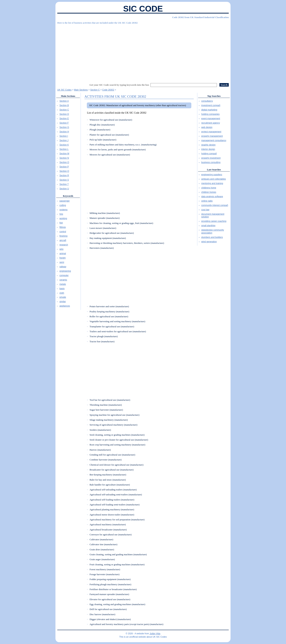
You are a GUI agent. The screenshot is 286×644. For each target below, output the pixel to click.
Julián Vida (155, 634)
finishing (63, 236)
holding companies (210, 114)
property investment (211, 158)
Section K (64, 145)
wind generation (209, 242)
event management (211, 119)
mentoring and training (212, 183)
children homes (209, 192)
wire (61, 249)
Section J (64, 140)
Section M (64, 154)
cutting (63, 205)
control (63, 232)
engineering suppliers (212, 175)
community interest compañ (215, 205)
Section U (64, 189)
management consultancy (214, 140)
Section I (64, 136)
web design (207, 127)
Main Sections (68, 96)
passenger (65, 201)
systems (63, 210)
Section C (64, 110)
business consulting (211, 162)
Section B (64, 105)
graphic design (208, 145)
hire (61, 214)
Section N (64, 158)
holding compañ (209, 154)
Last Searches (214, 170)
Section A (64, 101)
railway (63, 267)
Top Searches (214, 96)
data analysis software (212, 197)
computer (64, 275)
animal (63, 254)
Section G (64, 127)
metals (63, 284)
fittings (63, 227)
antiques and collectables (214, 179)
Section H (64, 132)
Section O (64, 162)
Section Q (64, 171)
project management (211, 132)
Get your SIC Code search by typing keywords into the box (119, 85)
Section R (64, 176)
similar (63, 302)
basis (62, 289)
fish (61, 223)
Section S (64, 180)
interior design (208, 149)
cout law (205, 210)
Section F (64, 123)
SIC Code (143, 9)
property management (212, 136)
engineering (65, 271)
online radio (207, 201)
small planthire (208, 226)
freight (62, 258)
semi (62, 262)
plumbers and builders (212, 237)
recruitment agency (211, 123)
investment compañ (211, 105)
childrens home (209, 188)
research (64, 245)
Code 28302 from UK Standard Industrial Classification (200, 17)
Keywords (68, 196)
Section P (64, 167)
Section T (64, 184)
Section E (64, 119)
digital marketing (209, 110)
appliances (65, 306)
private (63, 297)
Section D (64, 114)
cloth (62, 293)
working (63, 218)
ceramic (63, 280)
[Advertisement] (143, 52)
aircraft (63, 240)
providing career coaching (214, 221)
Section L (64, 149)
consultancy (207, 101)
